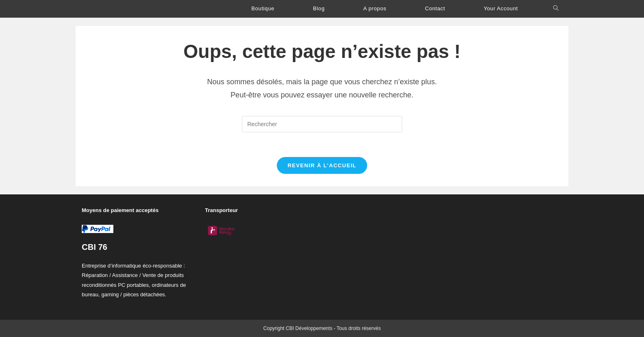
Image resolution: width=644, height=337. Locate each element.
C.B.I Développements (125, 9)
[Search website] (556, 8)
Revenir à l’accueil (322, 165)
